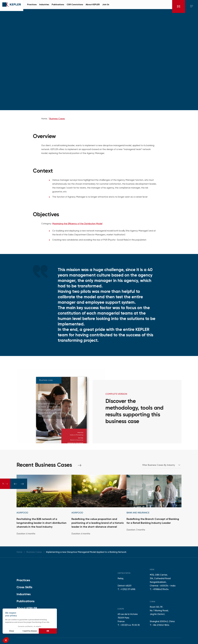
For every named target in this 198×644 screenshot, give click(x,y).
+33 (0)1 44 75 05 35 (130, 625)
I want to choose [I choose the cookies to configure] (30, 631)
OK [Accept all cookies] (48, 631)
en (163, 6)
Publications (26, 601)
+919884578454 (161, 589)
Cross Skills (24, 587)
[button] (6, 640)
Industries (24, 594)
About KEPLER (27, 608)
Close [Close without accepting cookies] (12, 631)
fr (167, 6)
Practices (23, 580)
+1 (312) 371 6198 (128, 589)
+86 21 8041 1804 (161, 625)
